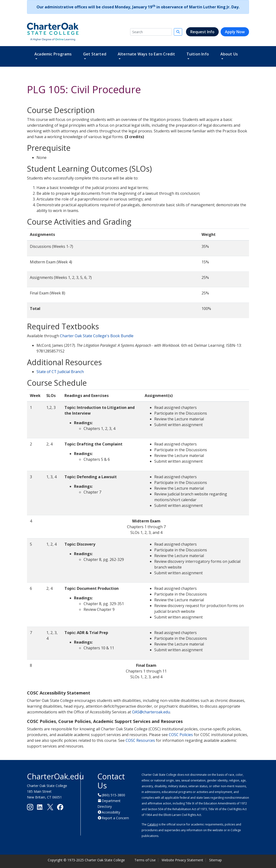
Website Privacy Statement (182, 860)
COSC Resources (140, 740)
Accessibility (111, 812)
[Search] (151, 32)
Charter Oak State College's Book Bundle (97, 336)
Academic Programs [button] (53, 54)
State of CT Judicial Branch (60, 372)
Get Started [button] (95, 54)
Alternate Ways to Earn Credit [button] (146, 54)
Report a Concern (115, 818)
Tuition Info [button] (198, 54)
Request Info (202, 32)
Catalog (153, 824)
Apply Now (235, 32)
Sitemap (215, 860)
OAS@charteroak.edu (151, 712)
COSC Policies (181, 735)
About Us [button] (229, 54)
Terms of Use (145, 860)
